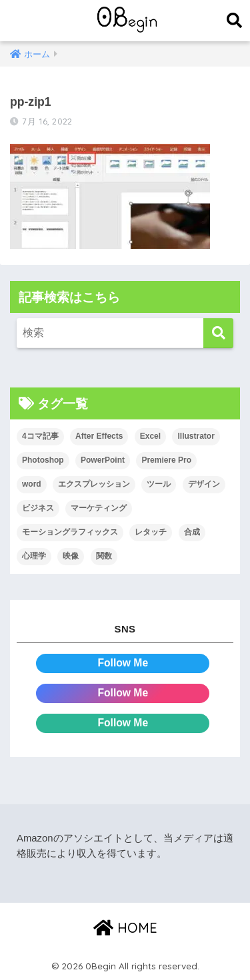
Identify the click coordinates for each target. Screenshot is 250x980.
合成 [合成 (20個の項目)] (192, 532)
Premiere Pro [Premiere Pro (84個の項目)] (166, 460)
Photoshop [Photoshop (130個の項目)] (43, 460)
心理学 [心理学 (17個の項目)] (34, 556)
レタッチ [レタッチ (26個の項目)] (151, 532)
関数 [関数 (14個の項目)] (104, 556)
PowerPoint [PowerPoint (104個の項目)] (103, 460)
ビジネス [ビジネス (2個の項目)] (38, 508)
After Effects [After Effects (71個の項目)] (99, 436)
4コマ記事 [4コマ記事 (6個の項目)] (40, 436)
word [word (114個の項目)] (32, 484)
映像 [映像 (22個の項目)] (71, 556)
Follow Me (123, 663)
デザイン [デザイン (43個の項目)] (204, 484)
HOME (125, 928)
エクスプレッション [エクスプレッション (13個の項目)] (94, 484)
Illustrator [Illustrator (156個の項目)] (196, 436)
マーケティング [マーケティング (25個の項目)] (99, 508)
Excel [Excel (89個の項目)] (150, 436)
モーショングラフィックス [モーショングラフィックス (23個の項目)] (70, 532)
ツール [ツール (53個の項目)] (159, 484)
